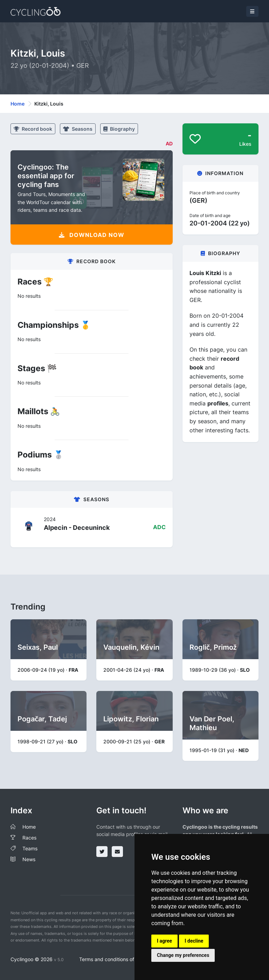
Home (18, 104)
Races (29, 838)
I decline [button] (194, 941)
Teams (30, 848)
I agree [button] (164, 941)
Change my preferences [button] (183, 955)
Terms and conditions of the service (120, 959)
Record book (33, 129)
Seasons (78, 129)
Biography (119, 129)
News (29, 859)
